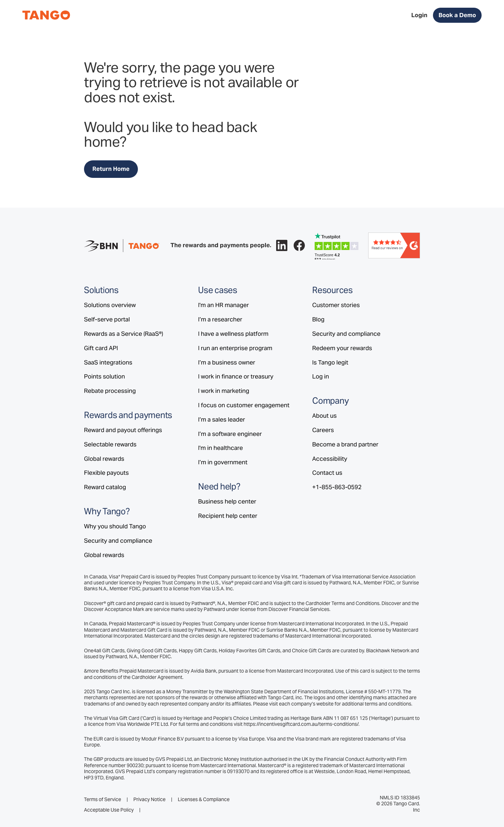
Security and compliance (118, 541)
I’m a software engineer (230, 434)
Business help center (227, 501)
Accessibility (330, 459)
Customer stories (336, 305)
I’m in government (223, 462)
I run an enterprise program (235, 348)
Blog (318, 319)
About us (324, 416)
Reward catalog (105, 487)
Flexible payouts (106, 473)
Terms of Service (103, 800)
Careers (323, 430)
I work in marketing (224, 391)
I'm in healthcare (220, 448)
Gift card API (101, 348)
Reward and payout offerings (123, 430)
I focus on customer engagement (244, 405)
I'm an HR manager (223, 305)
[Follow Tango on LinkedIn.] (282, 245)
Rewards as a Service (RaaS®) (124, 334)
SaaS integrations (108, 362)
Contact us (327, 473)
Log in (321, 376)
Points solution (104, 376)
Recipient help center (228, 516)
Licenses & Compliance (204, 800)
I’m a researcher (220, 319)
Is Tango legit (330, 362)
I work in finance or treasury (236, 376)
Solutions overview (110, 305)
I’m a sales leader (222, 419)
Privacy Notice (149, 800)
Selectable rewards (110, 444)
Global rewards (104, 459)
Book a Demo (457, 15)
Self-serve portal (107, 319)
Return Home (111, 169)
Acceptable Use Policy (109, 810)
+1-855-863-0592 (337, 487)
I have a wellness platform (233, 334)
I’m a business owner (227, 362)
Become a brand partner (345, 444)
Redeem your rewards (342, 348)
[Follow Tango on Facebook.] (299, 245)
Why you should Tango (115, 526)
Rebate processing (110, 391)
